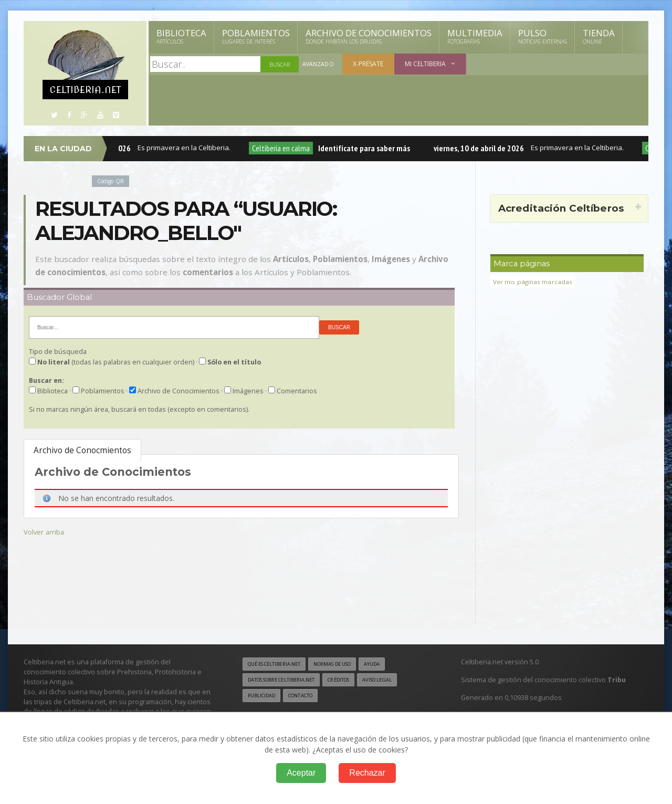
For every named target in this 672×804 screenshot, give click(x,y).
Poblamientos (256, 36)
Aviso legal (396, 681)
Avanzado (318, 64)
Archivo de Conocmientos (82, 450)
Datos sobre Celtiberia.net (287, 681)
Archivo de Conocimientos (369, 36)
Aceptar (301, 773)
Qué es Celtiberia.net (279, 664)
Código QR (112, 181)
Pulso (543, 36)
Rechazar (367, 773)
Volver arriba (45, 532)
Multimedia (475, 36)
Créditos (353, 681)
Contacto (307, 697)
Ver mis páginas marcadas (534, 282)
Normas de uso (345, 664)
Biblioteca (181, 36)
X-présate (368, 64)
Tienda (599, 36)
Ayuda (390, 664)
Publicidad (264, 697)
